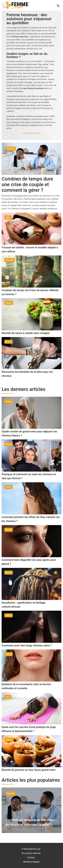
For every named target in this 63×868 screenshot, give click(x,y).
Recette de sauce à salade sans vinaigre (26, 333)
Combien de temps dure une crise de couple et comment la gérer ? (27, 185)
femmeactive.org (32, 849)
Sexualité (11, 794)
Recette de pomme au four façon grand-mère (28, 770)
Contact (31, 858)
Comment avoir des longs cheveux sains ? (27, 645)
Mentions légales (31, 862)
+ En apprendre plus (32, 133)
